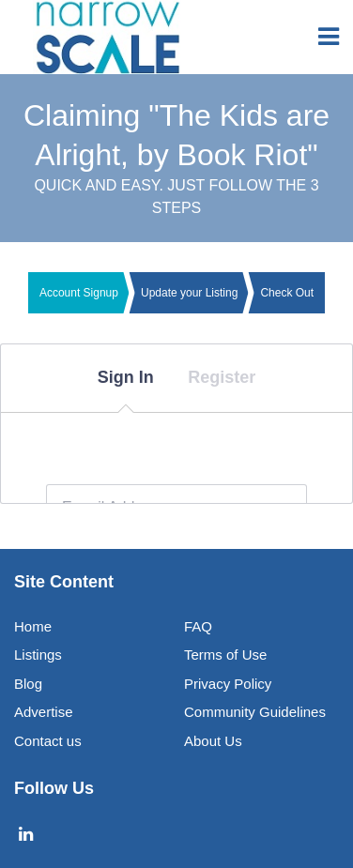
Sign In (126, 377)
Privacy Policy (228, 684)
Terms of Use (225, 655)
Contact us (48, 741)
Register (222, 377)
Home (33, 626)
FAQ (198, 626)
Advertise (44, 712)
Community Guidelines (255, 712)
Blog (28, 684)
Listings (38, 655)
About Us (213, 741)
